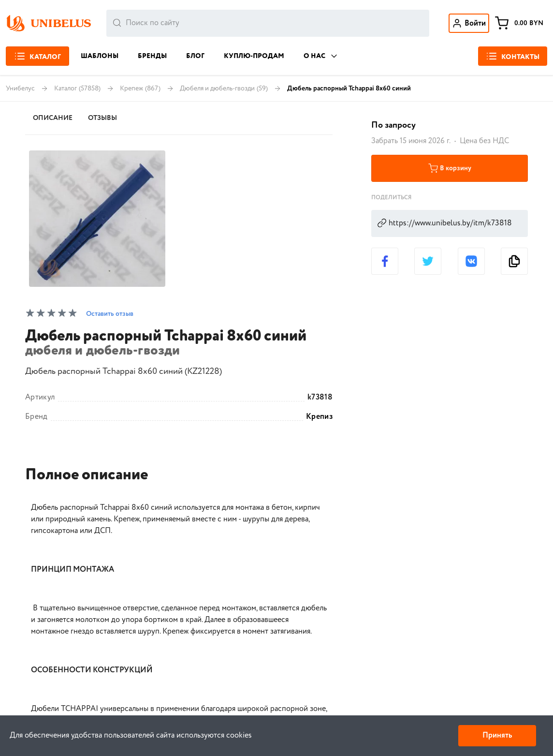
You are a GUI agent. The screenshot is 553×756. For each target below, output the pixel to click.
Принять (497, 735)
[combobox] (268, 23)
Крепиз (319, 417)
